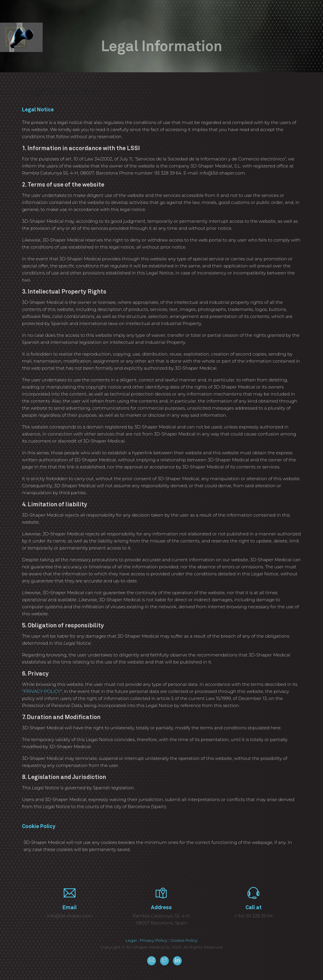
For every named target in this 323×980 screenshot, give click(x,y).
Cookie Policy (184, 940)
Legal (131, 940)
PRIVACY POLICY (42, 691)
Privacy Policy (154, 940)
